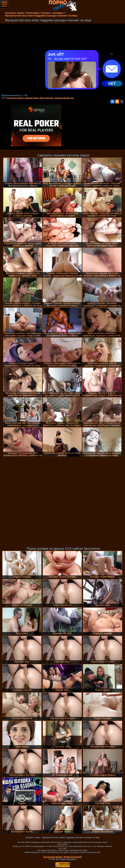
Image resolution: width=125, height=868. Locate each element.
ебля (42, 98)
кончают (50, 98)
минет (21, 98)
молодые (12, 98)
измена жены (32, 98)
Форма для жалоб (73, 857)
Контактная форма (53, 857)
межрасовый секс (64, 98)
